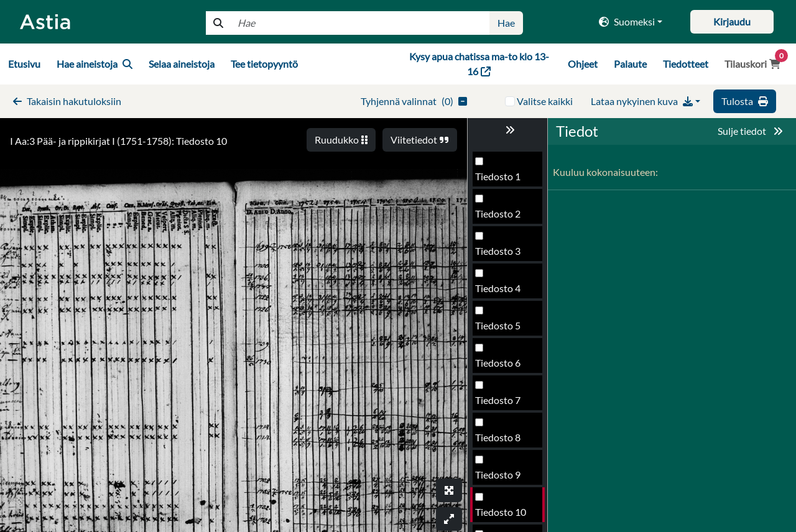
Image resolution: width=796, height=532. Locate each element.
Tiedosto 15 (501, 516)
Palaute (630, 64)
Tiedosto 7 (498, 217)
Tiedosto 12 (501, 404)
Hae (506, 23)
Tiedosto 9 (498, 292)
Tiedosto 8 (498, 255)
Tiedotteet (686, 64)
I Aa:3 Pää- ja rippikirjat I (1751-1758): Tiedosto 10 (118, 141)
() (414, 101)
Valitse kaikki (545, 101)
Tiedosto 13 (501, 441)
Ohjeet (583, 64)
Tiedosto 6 (498, 180)
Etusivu (24, 64)
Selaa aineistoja (182, 64)
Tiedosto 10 (501, 329)
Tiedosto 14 (501, 478)
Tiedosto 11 (501, 366)
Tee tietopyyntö (264, 64)
